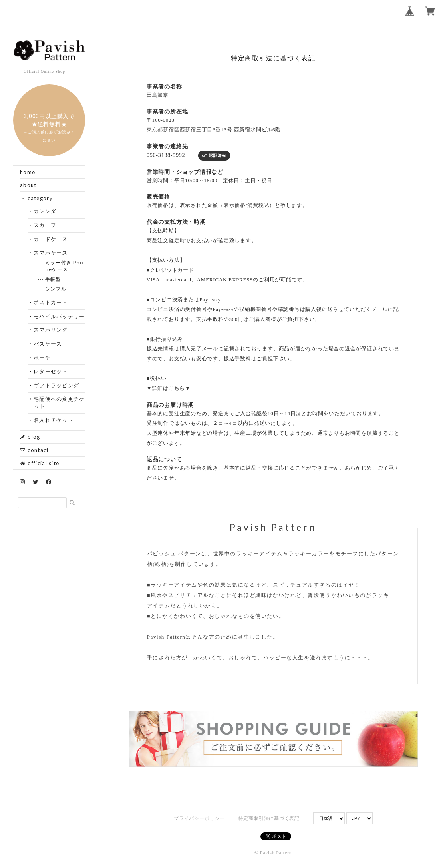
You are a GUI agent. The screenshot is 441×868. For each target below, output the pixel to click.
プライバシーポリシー (199, 818)
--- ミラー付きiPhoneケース (65, 266)
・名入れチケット (54, 420)
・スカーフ (45, 225)
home (28, 172)
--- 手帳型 (53, 279)
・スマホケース (51, 253)
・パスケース (48, 344)
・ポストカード (51, 302)
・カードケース (51, 239)
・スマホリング (51, 330)
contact (34, 450)
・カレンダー (48, 211)
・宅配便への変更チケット (60, 402)
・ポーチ (42, 358)
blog (30, 437)
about (28, 185)
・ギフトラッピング (57, 385)
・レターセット (51, 371)
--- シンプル (56, 289)
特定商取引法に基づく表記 (269, 818)
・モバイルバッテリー (60, 316)
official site (40, 463)
